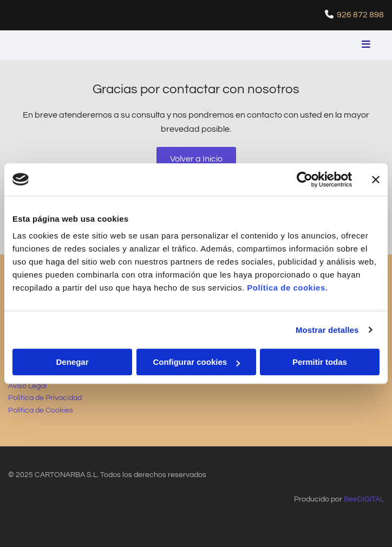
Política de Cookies (41, 410)
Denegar (72, 362)
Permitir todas (320, 362)
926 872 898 (360, 15)
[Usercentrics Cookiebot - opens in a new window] (305, 179)
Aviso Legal (27, 386)
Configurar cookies (196, 362)
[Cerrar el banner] (376, 179)
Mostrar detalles (327, 330)
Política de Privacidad (45, 398)
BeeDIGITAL (364, 499)
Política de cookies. (287, 288)
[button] (317, 46)
